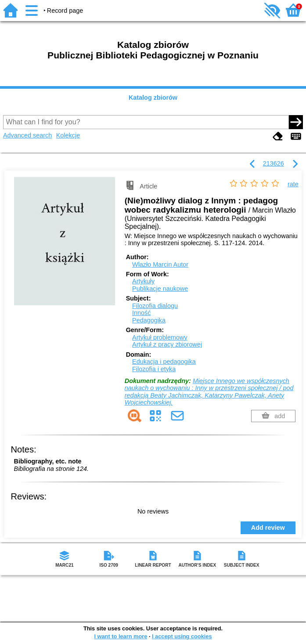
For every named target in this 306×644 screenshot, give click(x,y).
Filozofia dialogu (155, 306)
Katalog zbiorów (153, 98)
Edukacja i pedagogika (164, 362)
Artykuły (143, 281)
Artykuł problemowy (160, 337)
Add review (268, 528)
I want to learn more (121, 636)
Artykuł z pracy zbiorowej (167, 344)
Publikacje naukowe (160, 289)
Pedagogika (149, 320)
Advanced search (27, 135)
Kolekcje (68, 135)
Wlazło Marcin (160, 264)
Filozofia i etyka (154, 369)
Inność (141, 313)
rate (293, 184)
